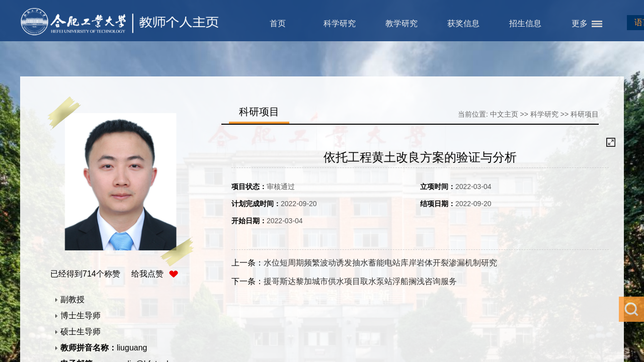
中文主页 (504, 114)
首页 (278, 23)
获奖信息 (463, 23)
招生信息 (525, 23)
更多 (580, 23)
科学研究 (340, 23)
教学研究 (401, 23)
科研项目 (585, 114)
